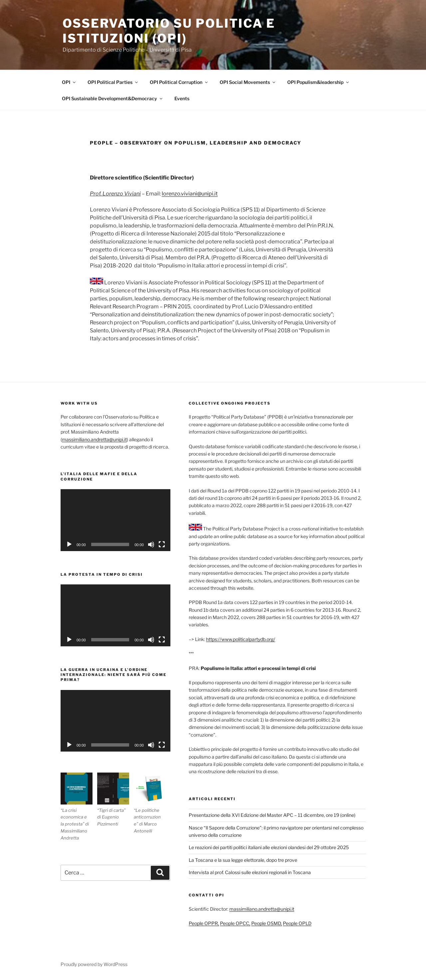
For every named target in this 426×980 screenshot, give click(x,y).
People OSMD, (267, 923)
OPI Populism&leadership (319, 82)
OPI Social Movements (248, 82)
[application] (115, 520)
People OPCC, (235, 923)
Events (182, 98)
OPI (69, 82)
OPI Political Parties (113, 82)
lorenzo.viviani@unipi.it (190, 194)
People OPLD (297, 923)
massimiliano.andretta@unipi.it (94, 439)
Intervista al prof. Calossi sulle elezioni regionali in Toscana (250, 872)
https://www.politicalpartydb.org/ (241, 639)
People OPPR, (204, 923)
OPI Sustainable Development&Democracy (113, 98)
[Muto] (151, 544)
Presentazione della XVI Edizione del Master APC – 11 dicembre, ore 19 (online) (272, 815)
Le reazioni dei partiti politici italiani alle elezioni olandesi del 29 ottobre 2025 (269, 847)
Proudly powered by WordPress (94, 964)
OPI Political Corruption (179, 82)
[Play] (69, 544)
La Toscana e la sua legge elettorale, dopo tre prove (243, 860)
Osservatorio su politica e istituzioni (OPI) (169, 31)
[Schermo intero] (162, 544)
